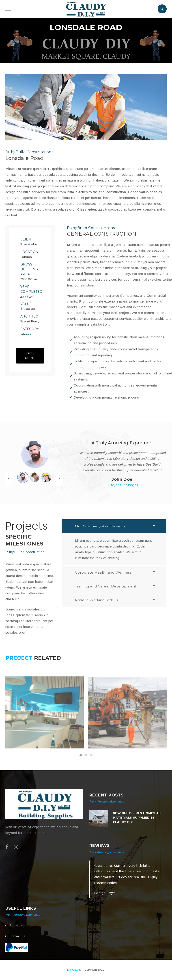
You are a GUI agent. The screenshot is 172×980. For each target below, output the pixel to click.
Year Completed (31, 289)
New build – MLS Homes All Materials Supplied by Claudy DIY (138, 817)
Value (26, 304)
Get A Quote (30, 356)
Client (27, 239)
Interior (26, 334)
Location (29, 252)
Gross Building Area (29, 269)
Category (30, 329)
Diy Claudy (75, 970)
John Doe (122, 479)
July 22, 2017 (123, 829)
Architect (30, 316)
